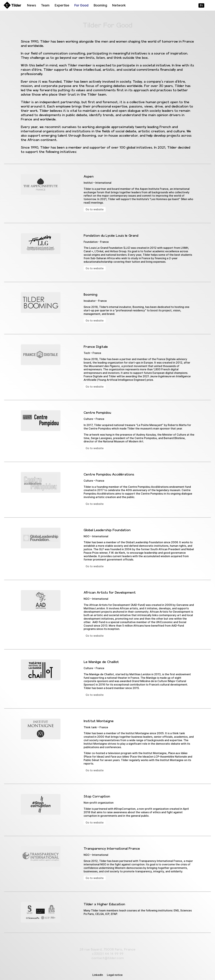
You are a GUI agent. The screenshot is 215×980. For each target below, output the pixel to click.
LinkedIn (98, 975)
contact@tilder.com (108, 958)
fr (201, 5)
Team (45, 5)
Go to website (95, 209)
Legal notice (115, 975)
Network (119, 5)
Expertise (62, 5)
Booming (100, 5)
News (31, 5)
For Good (81, 5)
